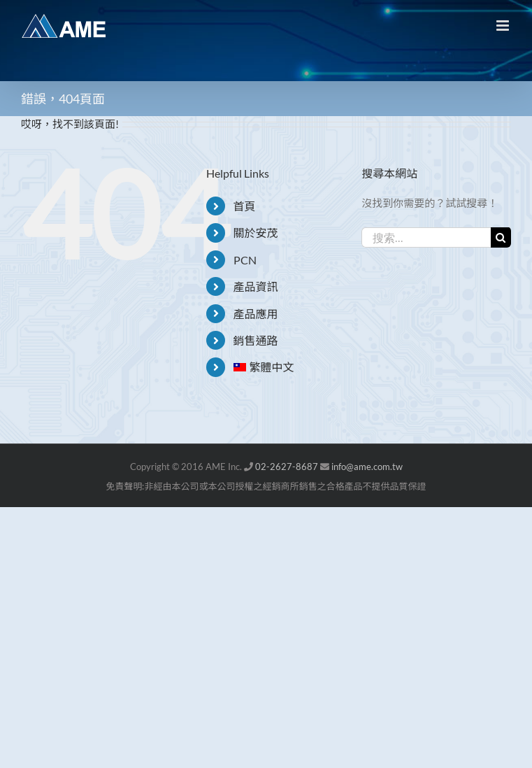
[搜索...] (426, 237)
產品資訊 (256, 286)
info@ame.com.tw (367, 467)
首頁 (245, 206)
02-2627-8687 (287, 467)
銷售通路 (256, 340)
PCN (245, 260)
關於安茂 (256, 233)
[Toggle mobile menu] (504, 26)
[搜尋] (501, 237)
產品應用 (256, 314)
